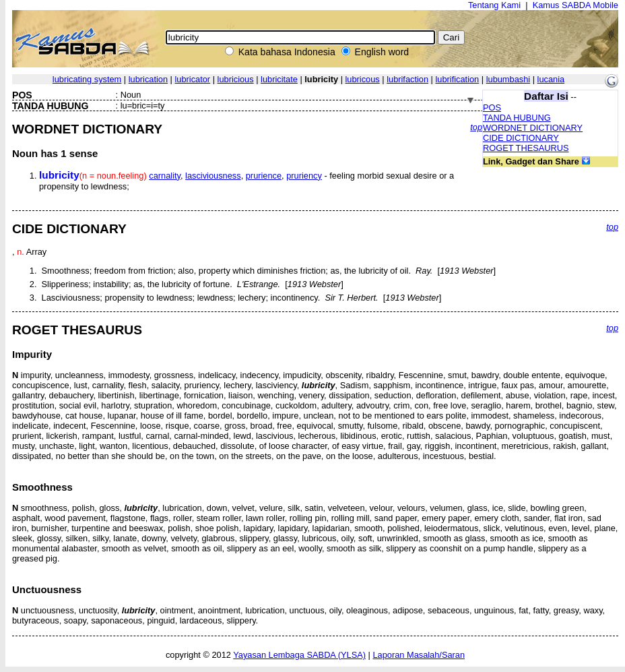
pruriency (304, 176)
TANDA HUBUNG (517, 118)
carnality (165, 176)
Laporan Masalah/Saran (419, 655)
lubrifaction (407, 79)
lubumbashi (508, 79)
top (476, 127)
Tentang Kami (494, 5)
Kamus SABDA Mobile (575, 5)
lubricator (193, 79)
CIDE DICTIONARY (521, 138)
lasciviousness (213, 176)
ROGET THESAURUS (526, 148)
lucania (551, 79)
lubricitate (279, 79)
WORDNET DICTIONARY (533, 128)
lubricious (236, 79)
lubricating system (87, 79)
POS (492, 108)
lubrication (148, 79)
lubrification (458, 79)
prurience (264, 176)
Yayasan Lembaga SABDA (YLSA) (299, 655)
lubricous (363, 79)
